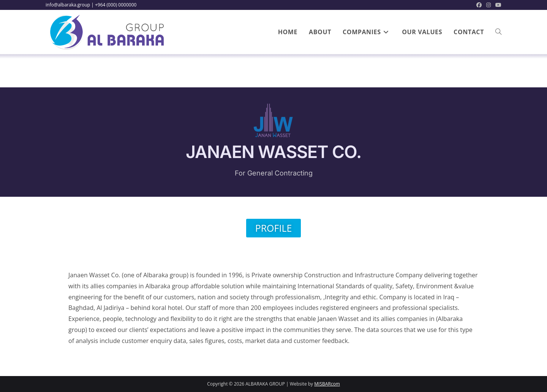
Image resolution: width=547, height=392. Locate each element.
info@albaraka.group (68, 5)
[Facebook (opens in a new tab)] (479, 5)
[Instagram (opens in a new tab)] (489, 5)
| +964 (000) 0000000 (114, 5)
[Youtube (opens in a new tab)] (497, 5)
